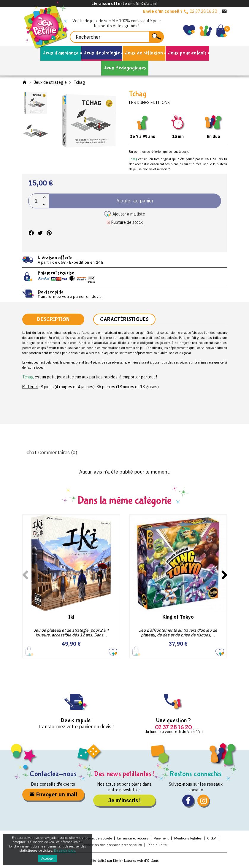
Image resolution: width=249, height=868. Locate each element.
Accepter (47, 858)
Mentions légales (188, 838)
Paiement (161, 838)
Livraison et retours (133, 838)
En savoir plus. (65, 850)
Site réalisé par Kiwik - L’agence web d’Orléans (124, 861)
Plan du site (157, 845)
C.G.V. (212, 838)
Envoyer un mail (53, 794)
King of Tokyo (178, 617)
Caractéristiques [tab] (124, 319)
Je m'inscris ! (124, 800)
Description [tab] (53, 319)
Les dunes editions (149, 103)
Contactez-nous (53, 774)
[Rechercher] (117, 37)
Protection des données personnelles (112, 845)
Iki (71, 617)
